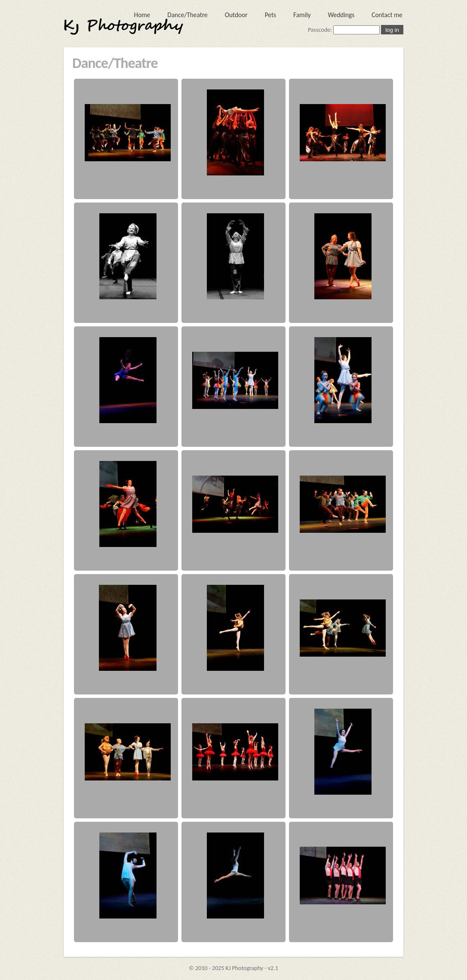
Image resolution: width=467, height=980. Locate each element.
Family (302, 15)
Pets (270, 15)
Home (142, 15)
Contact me (387, 15)
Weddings (341, 15)
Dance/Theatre (187, 15)
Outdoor (236, 15)
